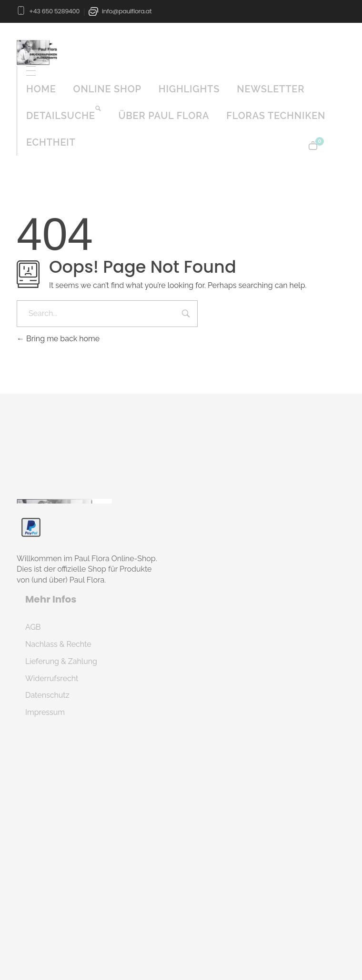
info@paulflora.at (127, 11)
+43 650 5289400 (54, 11)
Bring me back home (58, 339)
